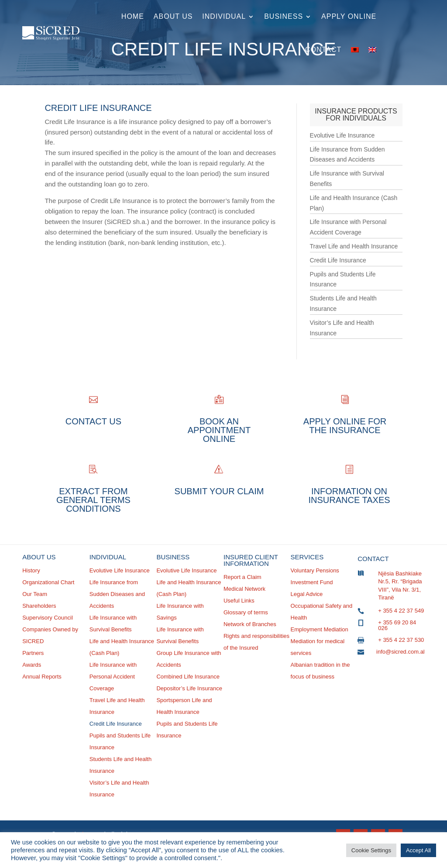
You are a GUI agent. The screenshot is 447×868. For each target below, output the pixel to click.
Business (284, 16)
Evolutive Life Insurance (342, 135)
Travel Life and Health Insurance (354, 246)
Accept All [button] (418, 850)
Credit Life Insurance (338, 260)
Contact (323, 50)
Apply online (349, 16)
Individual (224, 16)
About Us (173, 16)
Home (133, 16)
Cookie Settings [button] (371, 850)
